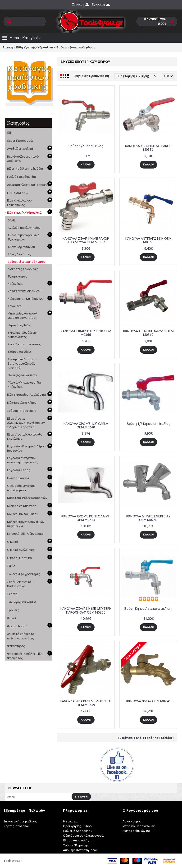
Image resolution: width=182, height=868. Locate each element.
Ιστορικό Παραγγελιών (139, 826)
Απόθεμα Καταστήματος (80, 850)
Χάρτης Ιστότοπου (17, 826)
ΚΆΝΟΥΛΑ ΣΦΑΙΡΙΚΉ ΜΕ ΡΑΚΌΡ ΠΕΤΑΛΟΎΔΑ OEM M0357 (86, 240)
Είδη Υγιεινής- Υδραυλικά (34, 47)
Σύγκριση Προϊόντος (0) (92, 76)
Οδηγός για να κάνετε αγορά (83, 836)
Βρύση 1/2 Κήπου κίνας (86, 146)
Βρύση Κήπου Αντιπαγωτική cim (148, 609)
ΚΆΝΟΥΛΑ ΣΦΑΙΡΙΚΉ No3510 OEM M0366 (86, 333)
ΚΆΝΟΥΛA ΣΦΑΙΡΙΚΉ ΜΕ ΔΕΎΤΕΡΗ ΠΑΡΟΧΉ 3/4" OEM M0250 (86, 610)
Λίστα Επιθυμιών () (136, 831)
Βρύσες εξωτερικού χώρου (76, 47)
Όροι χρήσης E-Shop (77, 826)
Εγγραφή (81, 797)
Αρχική (8, 47)
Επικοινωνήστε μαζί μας (20, 821)
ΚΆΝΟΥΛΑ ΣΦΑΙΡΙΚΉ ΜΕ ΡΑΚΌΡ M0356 (148, 148)
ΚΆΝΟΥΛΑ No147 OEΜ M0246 (148, 701)
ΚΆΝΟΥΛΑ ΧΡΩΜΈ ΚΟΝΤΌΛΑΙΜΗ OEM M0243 (86, 518)
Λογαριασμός (132, 821)
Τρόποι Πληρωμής (76, 845)
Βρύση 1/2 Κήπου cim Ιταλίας (148, 424)
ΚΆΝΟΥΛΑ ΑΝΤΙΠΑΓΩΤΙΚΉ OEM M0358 (148, 240)
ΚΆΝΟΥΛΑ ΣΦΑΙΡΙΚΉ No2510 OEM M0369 (148, 333)
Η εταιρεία (70, 821)
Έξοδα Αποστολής (76, 840)
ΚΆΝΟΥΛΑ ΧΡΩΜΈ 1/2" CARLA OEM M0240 (86, 425)
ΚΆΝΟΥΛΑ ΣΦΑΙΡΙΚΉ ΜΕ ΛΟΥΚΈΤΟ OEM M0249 (86, 703)
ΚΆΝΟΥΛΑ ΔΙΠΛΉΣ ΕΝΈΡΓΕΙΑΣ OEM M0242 (148, 518)
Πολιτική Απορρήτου (78, 831)
